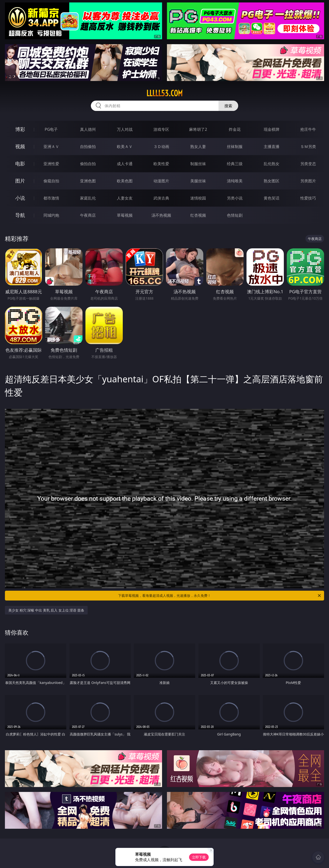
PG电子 (51, 129)
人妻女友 (125, 198)
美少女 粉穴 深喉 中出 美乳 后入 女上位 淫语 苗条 (46, 610)
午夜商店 (88, 215)
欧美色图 (125, 181)
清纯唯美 (235, 181)
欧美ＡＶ (125, 147)
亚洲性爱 (51, 164)
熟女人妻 (198, 147)
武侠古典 (161, 198)
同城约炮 (51, 215)
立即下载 (199, 857)
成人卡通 (125, 164)
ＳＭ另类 (308, 147)
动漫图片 (161, 181)
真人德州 (88, 129)
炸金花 (235, 129)
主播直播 (272, 147)
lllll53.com (164, 93)
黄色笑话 (272, 198)
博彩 (20, 129)
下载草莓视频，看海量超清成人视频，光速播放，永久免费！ (220, 596)
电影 (20, 164)
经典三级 (235, 164)
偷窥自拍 (51, 181)
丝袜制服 (235, 147)
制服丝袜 (198, 164)
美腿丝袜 (198, 181)
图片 (20, 181)
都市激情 (51, 198)
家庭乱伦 (88, 198)
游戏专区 (161, 129)
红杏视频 (198, 215)
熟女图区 (272, 181)
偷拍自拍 (88, 164)
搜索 (228, 106)
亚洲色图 (88, 181)
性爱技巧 (308, 198)
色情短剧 (235, 215)
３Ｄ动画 (161, 147)
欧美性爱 (161, 164)
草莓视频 (125, 215)
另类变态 (308, 164)
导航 (20, 215)
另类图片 (308, 181)
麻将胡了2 (198, 129)
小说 (20, 198)
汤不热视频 (161, 215)
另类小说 (235, 198)
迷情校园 (198, 198)
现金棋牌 (272, 129)
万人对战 (125, 129)
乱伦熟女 (272, 164)
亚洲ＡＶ (51, 147)
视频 (20, 146)
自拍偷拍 (88, 147)
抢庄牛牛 (308, 129)
